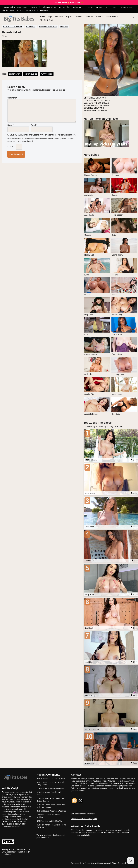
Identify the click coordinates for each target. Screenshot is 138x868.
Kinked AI (76, 7)
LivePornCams (125, 7)
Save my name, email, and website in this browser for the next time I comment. (43, 134)
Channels (89, 17)
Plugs (5, 36)
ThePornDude (112, 17)
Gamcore (44, 10)
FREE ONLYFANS (94, 98)
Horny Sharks (32, 10)
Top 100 (69, 17)
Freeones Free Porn (48, 26)
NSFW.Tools (35, 7)
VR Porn (99, 7)
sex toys (20, 10)
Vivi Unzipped (60, 777)
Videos (79, 17)
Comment (12, 98)
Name (11, 124)
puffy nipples (46, 74)
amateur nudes (8, 7)
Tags (50, 17)
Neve (4, 863)
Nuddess (64, 26)
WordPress (7, 865)
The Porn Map (46, 20)
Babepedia (31, 26)
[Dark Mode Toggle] (131, 861)
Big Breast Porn (50, 7)
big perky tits (15, 74)
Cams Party (22, 7)
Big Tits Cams (8, 10)
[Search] (134, 18)
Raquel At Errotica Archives (55, 810)
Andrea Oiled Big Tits (54, 820)
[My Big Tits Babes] (19, 19)
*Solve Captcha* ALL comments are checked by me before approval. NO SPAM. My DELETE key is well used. (42, 139)
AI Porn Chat (64, 7)
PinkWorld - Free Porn (13, 26)
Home (43, 17)
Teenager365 (111, 7)
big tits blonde (31, 74)
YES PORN (88, 7)
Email (34, 124)
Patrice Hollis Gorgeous (55, 787)
